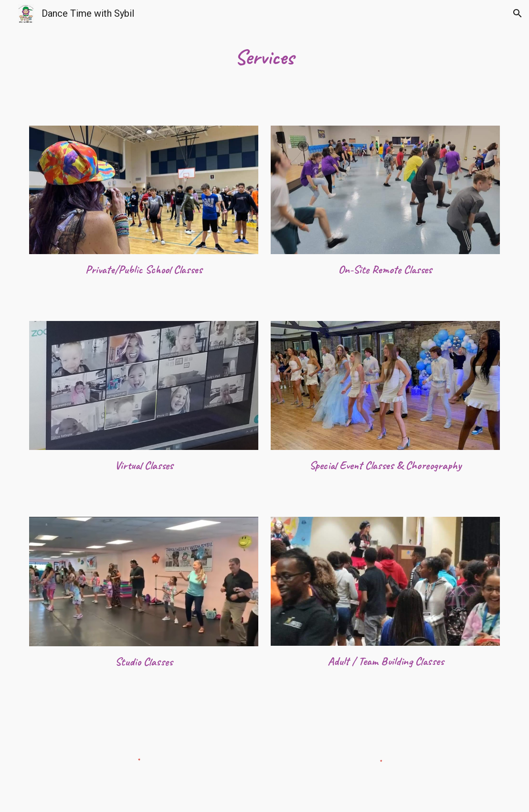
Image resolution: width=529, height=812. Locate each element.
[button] (518, 13)
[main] (264, 57)
